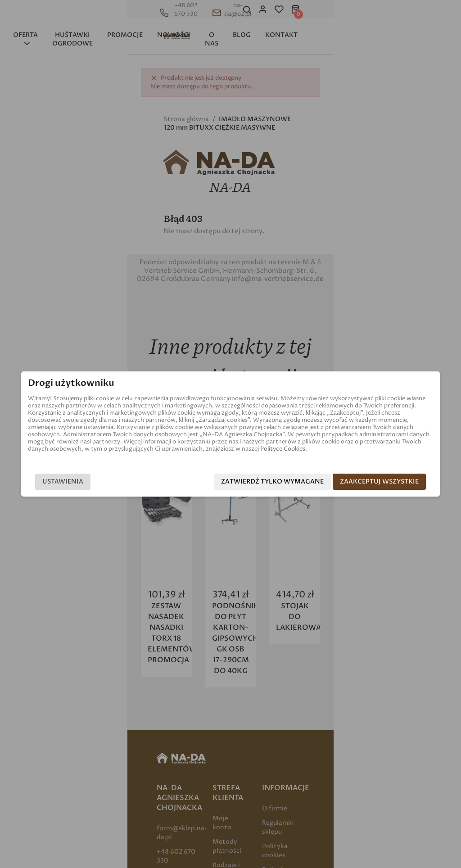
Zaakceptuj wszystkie (390, 481)
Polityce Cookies (59, 449)
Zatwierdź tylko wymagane (283, 481)
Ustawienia (52, 481)
